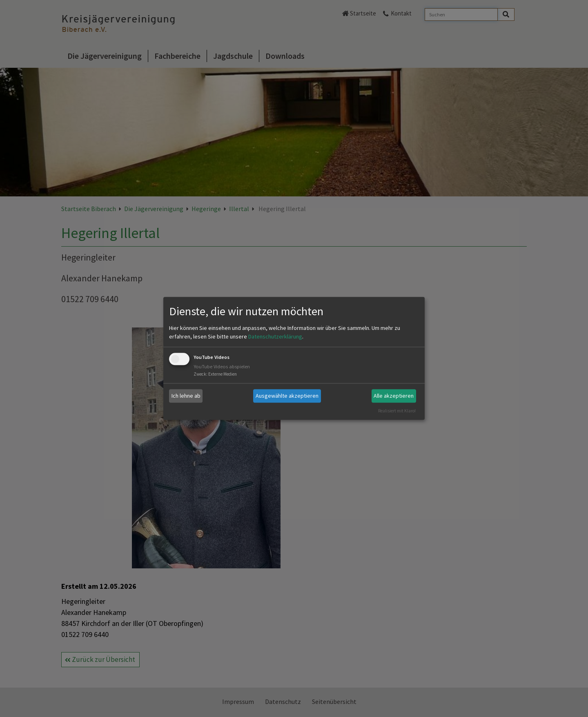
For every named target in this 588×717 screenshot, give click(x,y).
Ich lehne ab (186, 396)
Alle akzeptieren (394, 396)
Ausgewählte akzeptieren (287, 396)
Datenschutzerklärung (275, 336)
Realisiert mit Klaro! (397, 411)
